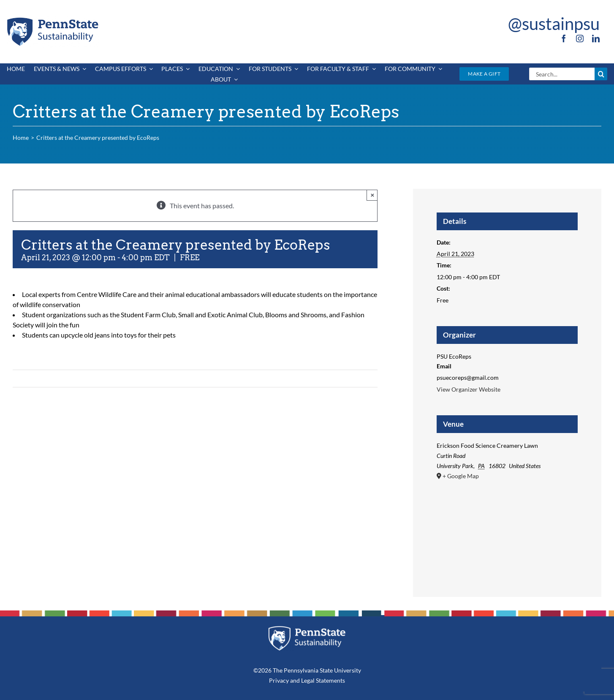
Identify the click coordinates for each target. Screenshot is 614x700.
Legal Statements (323, 680)
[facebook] (564, 38)
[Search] (601, 74)
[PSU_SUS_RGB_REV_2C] (307, 629)
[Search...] (562, 74)
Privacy (279, 680)
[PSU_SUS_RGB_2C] (52, 19)
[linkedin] (596, 38)
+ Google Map (461, 476)
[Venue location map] (507, 526)
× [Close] (372, 195)
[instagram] (580, 38)
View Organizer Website (469, 389)
